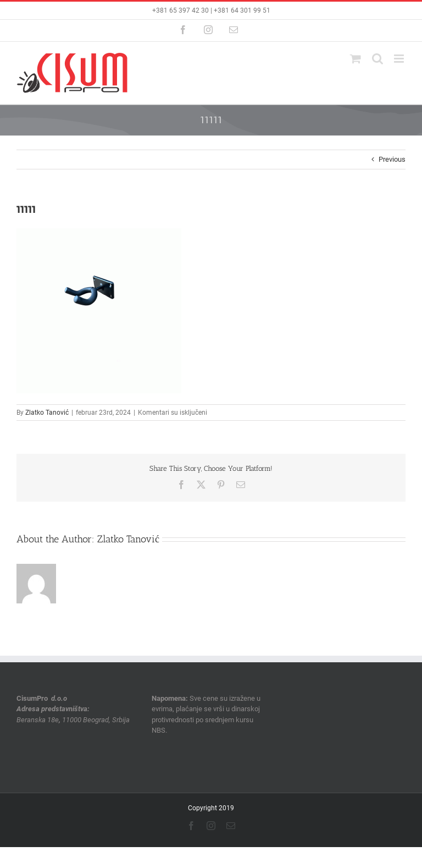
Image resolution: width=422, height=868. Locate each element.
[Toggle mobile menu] (400, 59)
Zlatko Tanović (47, 413)
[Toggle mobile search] (377, 59)
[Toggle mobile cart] (356, 59)
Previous (392, 159)
